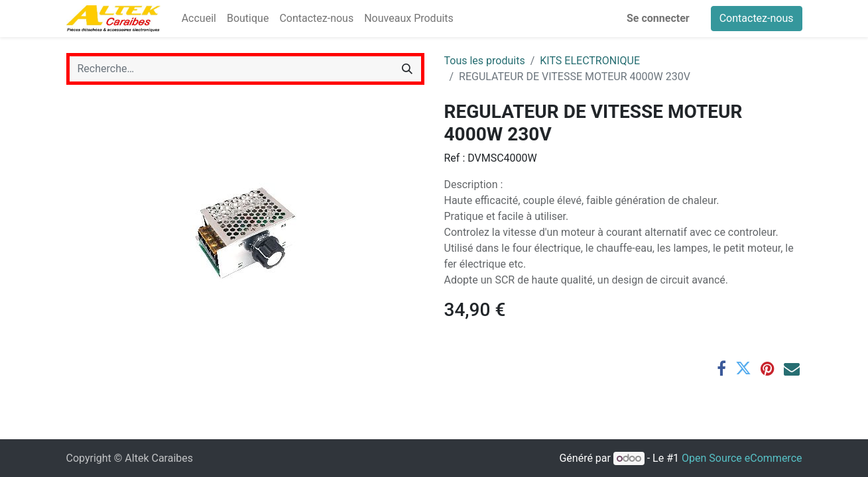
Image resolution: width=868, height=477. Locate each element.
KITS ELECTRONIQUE (590, 61)
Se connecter (658, 18)
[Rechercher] (407, 69)
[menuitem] (199, 19)
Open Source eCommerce (742, 458)
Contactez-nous (757, 18)
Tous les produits (485, 61)
